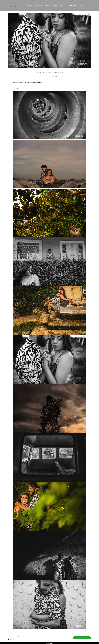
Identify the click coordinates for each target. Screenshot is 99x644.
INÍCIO (29, 6)
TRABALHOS (39, 6)
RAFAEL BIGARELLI (58, 6)
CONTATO (83, 6)
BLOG (48, 6)
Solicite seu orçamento (82, 638)
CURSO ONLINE (72, 6)
